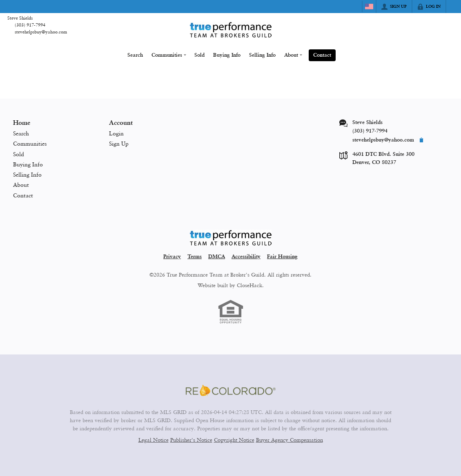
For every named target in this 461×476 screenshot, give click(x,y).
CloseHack (249, 284)
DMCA (217, 256)
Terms (195, 256)
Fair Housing (282, 256)
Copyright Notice (234, 439)
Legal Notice (154, 439)
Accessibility (246, 256)
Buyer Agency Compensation (290, 439)
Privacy (172, 256)
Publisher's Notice (191, 439)
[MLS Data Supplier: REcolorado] (231, 390)
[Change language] (369, 7)
